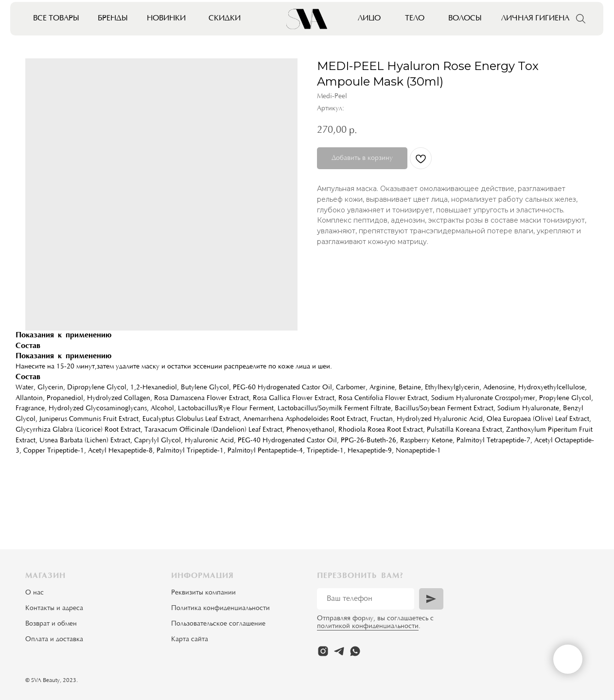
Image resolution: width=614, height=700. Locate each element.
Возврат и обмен (51, 624)
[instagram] (323, 651)
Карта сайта (190, 640)
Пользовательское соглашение (218, 624)
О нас (35, 593)
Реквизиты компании (203, 593)
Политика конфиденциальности (220, 609)
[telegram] (339, 651)
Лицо (369, 18)
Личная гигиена (535, 18)
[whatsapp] (355, 651)
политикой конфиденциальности (368, 627)
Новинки (166, 18)
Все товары (56, 18)
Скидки (225, 18)
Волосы (465, 18)
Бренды (113, 18)
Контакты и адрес (53, 609)
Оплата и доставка (54, 640)
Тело (415, 18)
